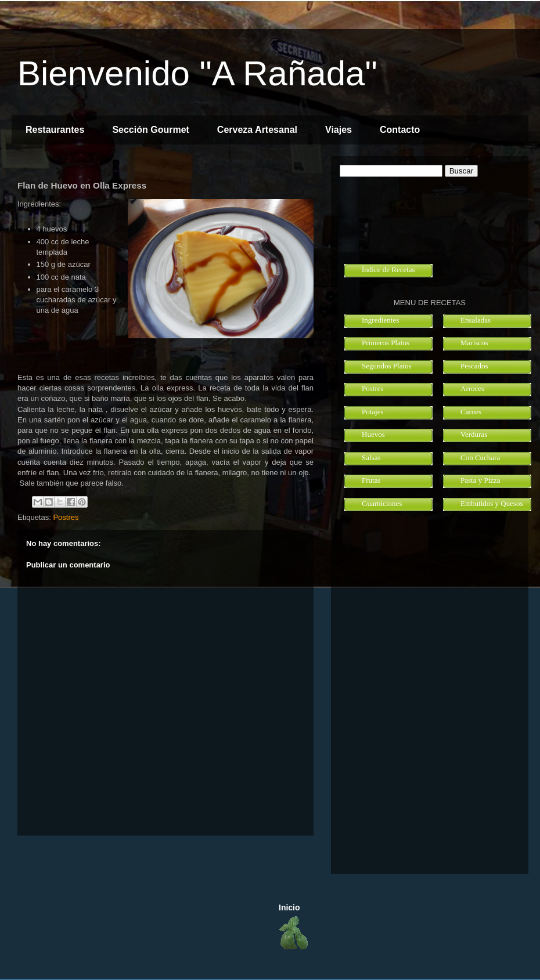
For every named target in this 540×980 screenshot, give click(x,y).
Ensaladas (476, 320)
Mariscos (474, 343)
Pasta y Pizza (480, 480)
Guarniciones (382, 503)
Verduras (474, 434)
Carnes (471, 412)
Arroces (472, 388)
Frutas (371, 480)
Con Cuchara (480, 458)
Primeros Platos (386, 343)
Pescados (474, 366)
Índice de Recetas (388, 270)
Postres (66, 517)
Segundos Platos (387, 366)
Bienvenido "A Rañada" (197, 73)
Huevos (373, 434)
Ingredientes (380, 320)
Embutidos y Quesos (492, 503)
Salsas (371, 458)
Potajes (373, 412)
